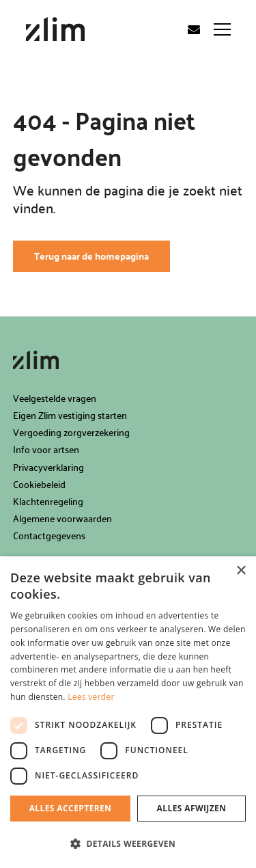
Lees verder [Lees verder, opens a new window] (91, 697)
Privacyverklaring (48, 467)
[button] (128, 844)
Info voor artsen (46, 449)
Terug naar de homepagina (91, 256)
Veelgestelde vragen (55, 398)
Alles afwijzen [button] (192, 808)
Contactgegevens (49, 535)
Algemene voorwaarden (62, 518)
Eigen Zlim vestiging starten (70, 415)
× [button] (241, 571)
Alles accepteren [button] (71, 808)
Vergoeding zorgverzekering (71, 432)
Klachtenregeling (48, 501)
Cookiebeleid (39, 484)
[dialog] (128, 712)
